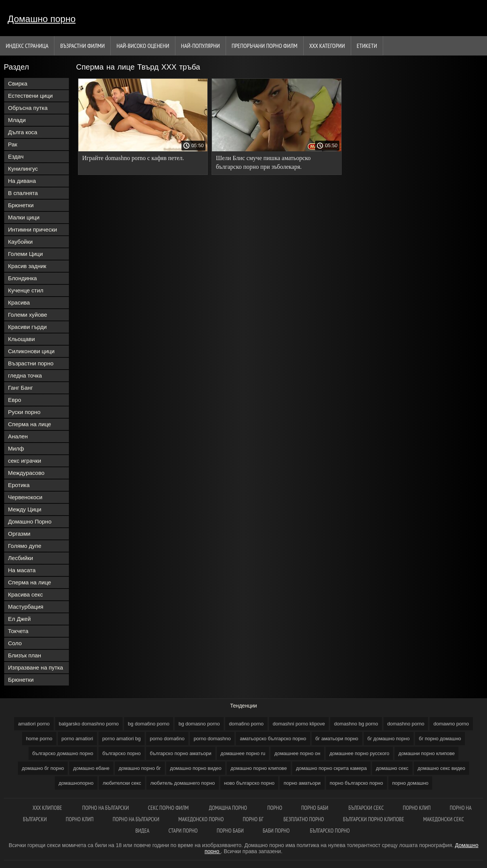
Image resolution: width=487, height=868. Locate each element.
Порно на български (106, 808)
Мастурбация (26, 607)
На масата (22, 570)
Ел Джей (19, 619)
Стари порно (183, 831)
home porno (39, 739)
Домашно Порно (30, 521)
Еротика (19, 485)
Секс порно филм (169, 808)
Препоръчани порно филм (265, 46)
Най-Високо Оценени (143, 46)
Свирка (18, 83)
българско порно (122, 753)
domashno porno (406, 724)
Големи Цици (25, 254)
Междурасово (26, 473)
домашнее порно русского (359, 753)
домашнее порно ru (243, 753)
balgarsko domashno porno (89, 724)
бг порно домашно (440, 739)
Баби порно (277, 831)
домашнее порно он (297, 753)
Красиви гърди (27, 327)
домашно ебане (91, 768)
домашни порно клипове (427, 753)
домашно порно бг (140, 768)
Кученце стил (26, 290)
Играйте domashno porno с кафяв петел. (133, 158)
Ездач (16, 156)
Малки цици (24, 217)
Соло (15, 643)
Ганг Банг (21, 388)
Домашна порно (228, 808)
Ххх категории (327, 46)
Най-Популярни (201, 46)
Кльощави (21, 339)
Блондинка (22, 278)
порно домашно (410, 783)
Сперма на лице (29, 424)
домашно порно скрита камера (331, 768)
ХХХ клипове (48, 808)
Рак (13, 144)
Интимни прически (33, 229)
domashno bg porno (356, 724)
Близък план (25, 655)
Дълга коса (23, 132)
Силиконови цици (31, 351)
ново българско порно (249, 783)
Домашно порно (42, 19)
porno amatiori (77, 739)
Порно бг (254, 819)
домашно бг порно (43, 768)
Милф (16, 448)
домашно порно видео (196, 768)
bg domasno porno (199, 724)
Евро (15, 400)
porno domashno (212, 739)
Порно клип (417, 808)
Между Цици (25, 509)
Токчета (18, 631)
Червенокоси (25, 497)
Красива (19, 302)
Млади (17, 120)
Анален (18, 436)
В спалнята (23, 193)
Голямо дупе (25, 546)
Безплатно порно (304, 819)
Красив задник (27, 266)
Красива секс (25, 594)
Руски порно (24, 412)
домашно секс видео (442, 768)
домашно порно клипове (259, 768)
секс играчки (25, 461)
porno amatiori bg (122, 739)
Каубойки (20, 242)
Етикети (367, 46)
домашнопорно (76, 783)
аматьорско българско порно (273, 739)
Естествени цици (30, 96)
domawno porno (451, 724)
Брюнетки (21, 205)
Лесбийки (21, 558)
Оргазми (19, 534)
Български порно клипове (374, 819)
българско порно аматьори (181, 753)
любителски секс (122, 783)
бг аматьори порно (337, 739)
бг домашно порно (389, 739)
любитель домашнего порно (183, 783)
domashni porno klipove (299, 724)
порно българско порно (356, 783)
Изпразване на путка (36, 667)
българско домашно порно (63, 753)
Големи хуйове (28, 315)
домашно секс (392, 768)
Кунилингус (23, 169)
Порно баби (315, 808)
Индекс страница (27, 46)
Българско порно (330, 831)
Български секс (366, 808)
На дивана (22, 181)
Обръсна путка (28, 108)
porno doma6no (167, 739)
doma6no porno (246, 724)
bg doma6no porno (149, 724)
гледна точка (25, 375)
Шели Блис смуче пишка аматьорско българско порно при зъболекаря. (263, 162)
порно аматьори (302, 783)
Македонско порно (201, 819)
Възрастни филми (82, 46)
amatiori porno (34, 724)
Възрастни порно (31, 363)
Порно (275, 808)
